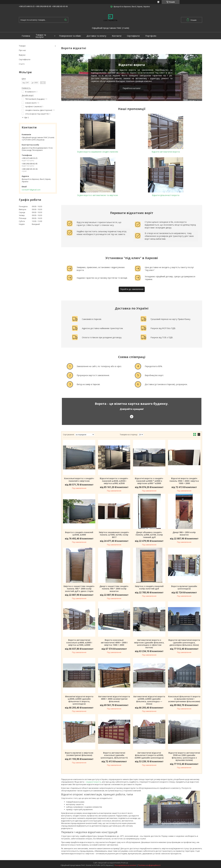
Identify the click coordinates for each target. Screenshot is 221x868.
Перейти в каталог (132, 88)
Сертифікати (133, 36)
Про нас (22, 50)
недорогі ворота (93, 782)
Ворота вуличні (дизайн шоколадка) (184, 587)
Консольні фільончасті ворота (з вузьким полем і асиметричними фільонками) (184, 699)
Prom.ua (125, 863)
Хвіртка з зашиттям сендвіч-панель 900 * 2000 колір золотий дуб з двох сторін (79, 589)
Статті (22, 64)
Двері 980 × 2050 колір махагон (184, 534)
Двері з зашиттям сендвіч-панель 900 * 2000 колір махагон (114, 589)
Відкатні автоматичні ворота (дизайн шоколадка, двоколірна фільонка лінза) (184, 643)
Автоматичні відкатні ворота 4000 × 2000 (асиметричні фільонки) (114, 699)
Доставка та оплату (96, 36)
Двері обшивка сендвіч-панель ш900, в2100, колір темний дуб (149, 535)
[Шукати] (65, 20)
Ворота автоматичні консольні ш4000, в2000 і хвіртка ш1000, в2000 (79, 643)
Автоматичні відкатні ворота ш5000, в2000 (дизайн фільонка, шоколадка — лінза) (149, 700)
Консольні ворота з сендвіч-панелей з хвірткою (79, 480)
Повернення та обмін (70, 36)
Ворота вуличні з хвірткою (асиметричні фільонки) (79, 754)
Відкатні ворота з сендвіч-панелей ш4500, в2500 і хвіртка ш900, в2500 (114, 481)
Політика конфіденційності (149, 865)
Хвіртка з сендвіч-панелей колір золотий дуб (149, 587)
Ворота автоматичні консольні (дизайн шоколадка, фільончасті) (114, 755)
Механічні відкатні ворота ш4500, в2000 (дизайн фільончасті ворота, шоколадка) (79, 700)
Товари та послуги (41, 36)
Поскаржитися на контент (125, 865)
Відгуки (22, 55)
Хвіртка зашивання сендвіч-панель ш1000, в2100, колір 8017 (114, 535)
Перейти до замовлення (132, 289)
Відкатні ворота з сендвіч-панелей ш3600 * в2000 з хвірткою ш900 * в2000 (149, 481)
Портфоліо (151, 36)
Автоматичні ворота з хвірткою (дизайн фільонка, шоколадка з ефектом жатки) (149, 644)
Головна (26, 36)
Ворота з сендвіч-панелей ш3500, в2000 (79, 534)
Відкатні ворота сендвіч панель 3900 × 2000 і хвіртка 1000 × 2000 (184, 481)
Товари (22, 46)
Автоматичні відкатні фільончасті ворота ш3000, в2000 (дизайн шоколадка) (149, 755)
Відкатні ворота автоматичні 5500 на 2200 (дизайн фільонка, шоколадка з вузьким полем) (184, 756)
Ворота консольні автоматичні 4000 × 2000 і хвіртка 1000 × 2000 (114, 643)
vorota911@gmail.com (31, 190)
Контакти (117, 36)
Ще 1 (27, 117)
